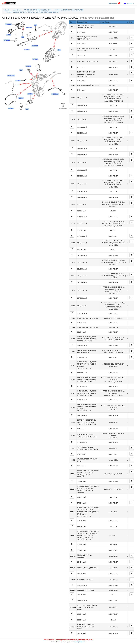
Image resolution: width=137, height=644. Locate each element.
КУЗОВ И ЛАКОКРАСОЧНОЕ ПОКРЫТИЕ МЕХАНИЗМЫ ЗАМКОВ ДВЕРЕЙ (33, 12)
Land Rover (17, 10)
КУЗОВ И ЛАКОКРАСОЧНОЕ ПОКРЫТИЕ (69, 10)
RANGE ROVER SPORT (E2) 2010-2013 (38, 10)
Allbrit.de (7, 10)
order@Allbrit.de (80, 642)
